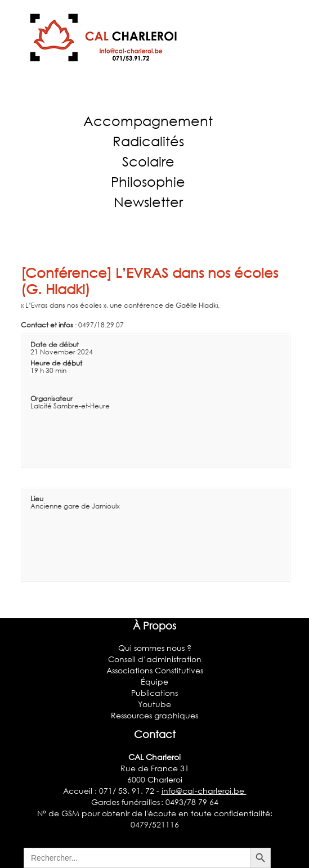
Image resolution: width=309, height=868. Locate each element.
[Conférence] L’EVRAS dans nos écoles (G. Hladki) (149, 281)
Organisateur (51, 399)
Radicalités (148, 141)
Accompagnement (148, 121)
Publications (154, 693)
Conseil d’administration (155, 659)
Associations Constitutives (155, 670)
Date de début (55, 345)
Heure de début (56, 363)
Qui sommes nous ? (155, 648)
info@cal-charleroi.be (204, 791)
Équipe (154, 682)
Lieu (37, 499)
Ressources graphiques (154, 715)
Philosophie (148, 181)
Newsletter (148, 202)
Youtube (154, 704)
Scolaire (148, 161)
